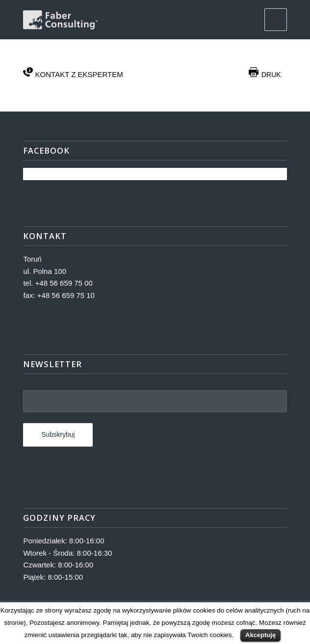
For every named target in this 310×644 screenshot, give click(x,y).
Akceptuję (260, 635)
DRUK (265, 75)
